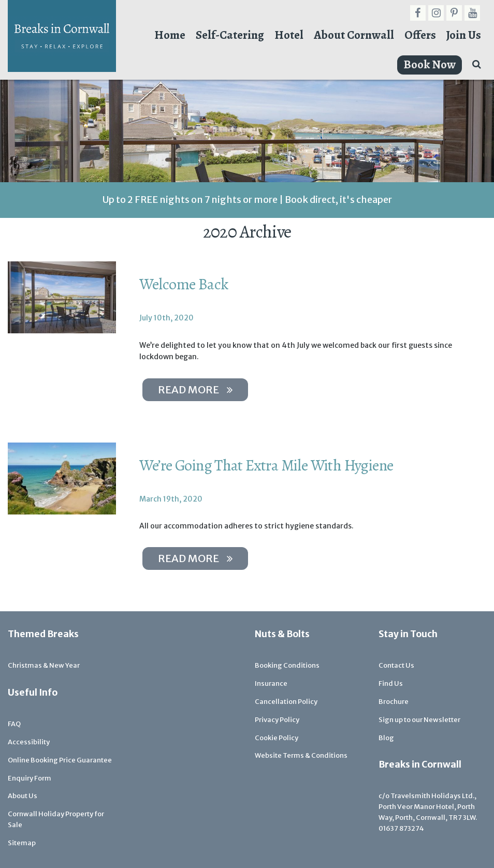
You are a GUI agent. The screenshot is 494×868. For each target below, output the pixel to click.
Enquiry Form (30, 778)
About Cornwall (354, 35)
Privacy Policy (277, 720)
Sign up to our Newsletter (419, 720)
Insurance (271, 683)
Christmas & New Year (44, 665)
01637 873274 (401, 828)
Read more (195, 389)
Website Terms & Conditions (301, 755)
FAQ (14, 724)
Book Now (430, 64)
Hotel (289, 35)
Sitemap (22, 843)
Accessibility (29, 742)
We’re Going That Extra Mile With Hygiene (266, 465)
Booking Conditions (287, 665)
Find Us (391, 683)
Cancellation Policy (286, 702)
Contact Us (396, 665)
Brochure (394, 702)
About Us (23, 796)
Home (170, 35)
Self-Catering (230, 35)
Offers (420, 35)
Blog (386, 738)
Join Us (464, 35)
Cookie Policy (277, 738)
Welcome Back (184, 284)
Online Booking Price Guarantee (60, 760)
